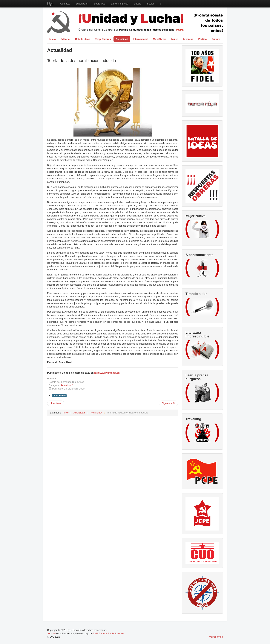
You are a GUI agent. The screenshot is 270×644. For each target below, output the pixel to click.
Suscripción (82, 4)
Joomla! (51, 633)
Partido (203, 39)
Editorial (65, 39)
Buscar (138, 4)
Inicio (53, 39)
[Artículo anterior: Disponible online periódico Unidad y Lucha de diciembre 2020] (56, 403)
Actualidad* (67, 385)
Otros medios (59, 396)
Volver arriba (216, 637)
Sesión (151, 4)
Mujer (175, 39)
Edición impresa (120, 4)
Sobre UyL (100, 4)
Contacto (65, 4)
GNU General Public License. (108, 633)
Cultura (216, 39)
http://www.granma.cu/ (107, 373)
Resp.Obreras (103, 39)
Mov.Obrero (160, 39)
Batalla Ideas (83, 39)
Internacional (141, 39)
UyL (50, 4)
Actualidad (122, 39)
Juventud (188, 39)
